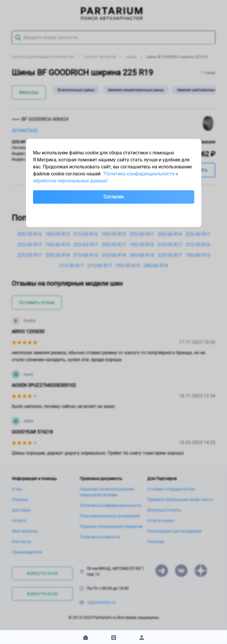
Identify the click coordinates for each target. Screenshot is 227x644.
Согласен (113, 197)
